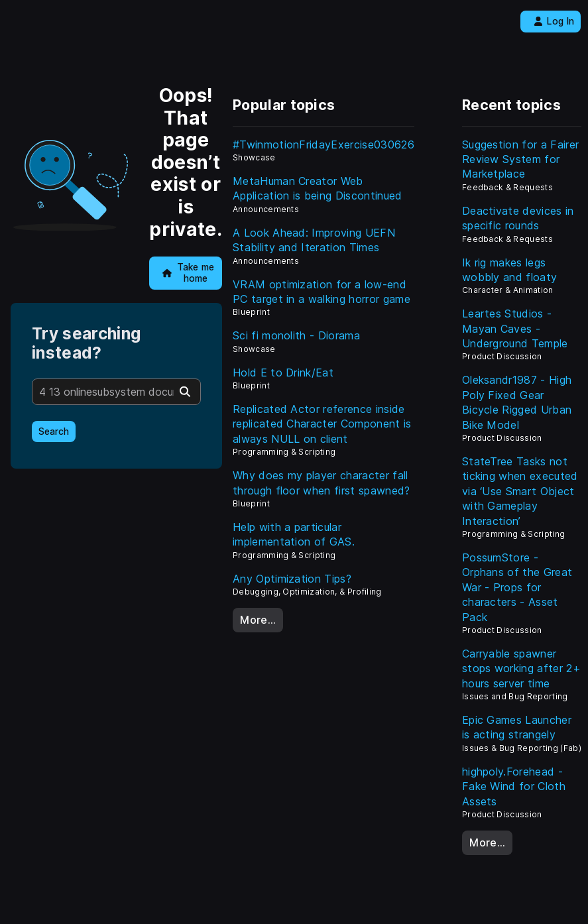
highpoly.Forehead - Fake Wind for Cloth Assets (514, 786)
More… (258, 620)
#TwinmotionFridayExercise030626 (323, 144)
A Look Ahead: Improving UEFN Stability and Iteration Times (314, 240)
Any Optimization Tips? (292, 579)
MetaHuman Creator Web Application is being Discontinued (318, 188)
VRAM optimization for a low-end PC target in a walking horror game (322, 292)
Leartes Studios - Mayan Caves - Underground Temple (515, 328)
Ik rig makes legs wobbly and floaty (509, 270)
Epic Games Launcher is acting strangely (517, 727)
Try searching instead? (86, 343)
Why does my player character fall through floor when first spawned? (322, 483)
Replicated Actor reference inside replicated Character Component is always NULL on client (322, 424)
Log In (554, 21)
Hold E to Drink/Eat (283, 373)
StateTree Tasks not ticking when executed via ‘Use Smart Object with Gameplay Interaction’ (520, 491)
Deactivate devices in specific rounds (518, 218)
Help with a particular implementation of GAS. (294, 534)
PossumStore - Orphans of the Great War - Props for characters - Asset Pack (517, 587)
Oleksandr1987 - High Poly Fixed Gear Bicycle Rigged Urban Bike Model (517, 402)
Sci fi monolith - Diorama (296, 335)
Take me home (189, 273)
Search (54, 432)
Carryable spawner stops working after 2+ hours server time (521, 668)
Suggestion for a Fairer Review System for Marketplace (520, 159)
